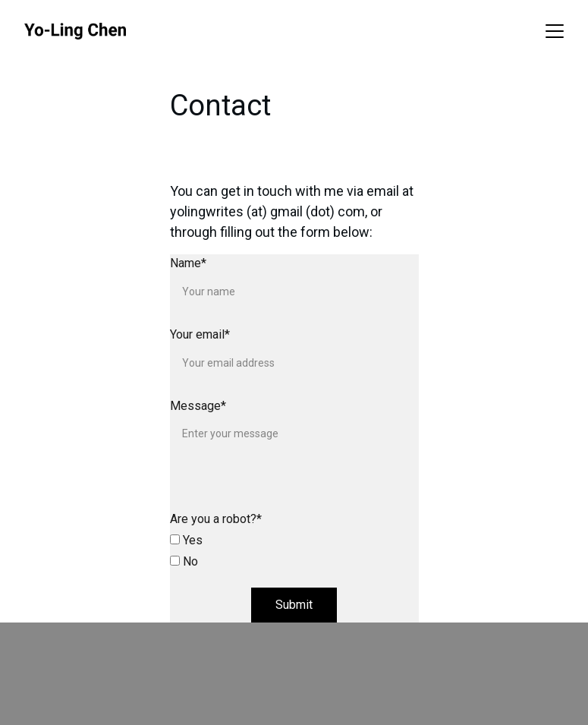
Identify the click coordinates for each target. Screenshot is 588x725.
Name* (188, 263)
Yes (186, 540)
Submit (294, 605)
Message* (198, 406)
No (184, 561)
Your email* (200, 334)
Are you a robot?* (216, 519)
